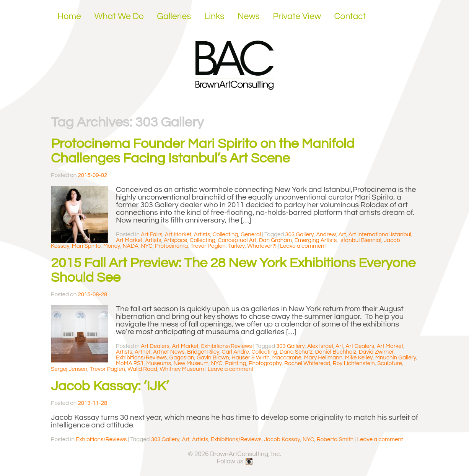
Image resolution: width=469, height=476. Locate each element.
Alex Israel (320, 346)
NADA (131, 246)
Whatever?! (262, 246)
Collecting (226, 235)
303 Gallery (300, 235)
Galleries (174, 16)
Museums (159, 363)
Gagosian (182, 358)
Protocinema (171, 246)
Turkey (236, 246)
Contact (350, 16)
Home (69, 16)
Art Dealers (155, 346)
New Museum (191, 363)
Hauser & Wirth (251, 358)
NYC (147, 246)
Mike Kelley (359, 358)
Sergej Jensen (69, 369)
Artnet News (169, 352)
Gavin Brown (213, 358)
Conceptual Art (237, 240)
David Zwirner (376, 352)
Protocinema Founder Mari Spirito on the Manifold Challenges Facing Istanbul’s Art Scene (203, 151)
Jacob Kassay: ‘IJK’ (110, 386)
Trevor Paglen (208, 246)
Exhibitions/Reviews (226, 346)
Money (112, 246)
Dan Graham (275, 240)
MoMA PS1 (130, 363)
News (249, 16)
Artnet (142, 352)
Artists (202, 235)
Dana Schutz (296, 352)
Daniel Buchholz (336, 352)
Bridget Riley (203, 352)
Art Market (178, 235)
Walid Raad (142, 369)
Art (342, 235)
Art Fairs (151, 235)
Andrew (326, 235)
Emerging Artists (316, 240)
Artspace (176, 240)
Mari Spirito (86, 246)
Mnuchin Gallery (396, 358)
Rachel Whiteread (307, 363)
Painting (235, 363)
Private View (297, 16)
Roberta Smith (335, 439)
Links (214, 16)
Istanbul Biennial (360, 240)
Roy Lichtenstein (354, 363)
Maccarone (287, 358)
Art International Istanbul (380, 235)
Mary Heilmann (323, 358)
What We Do (119, 16)
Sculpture (390, 363)
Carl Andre (235, 352)
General (251, 235)
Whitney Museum (182, 369)
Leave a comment (303, 246)
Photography (265, 363)
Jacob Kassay (282, 439)
